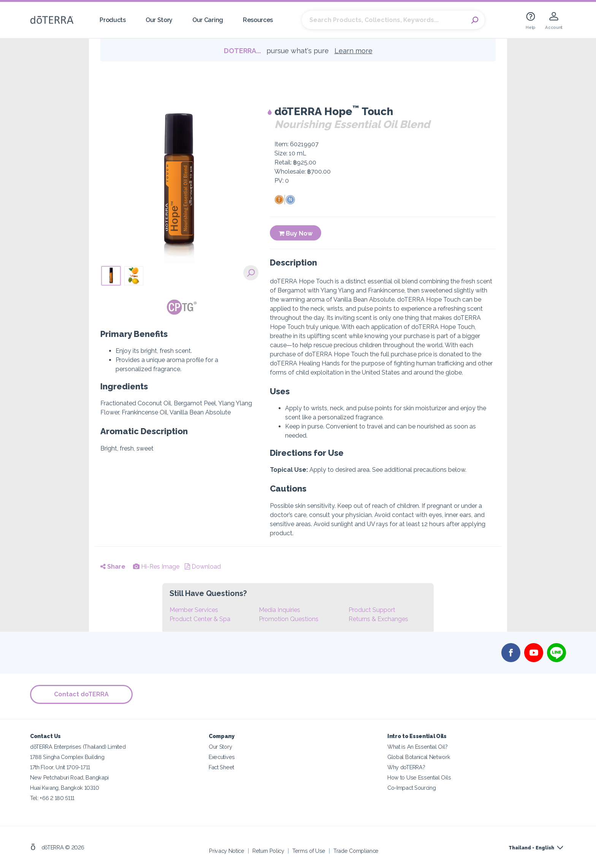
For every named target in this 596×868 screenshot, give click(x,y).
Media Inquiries (280, 610)
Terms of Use (309, 851)
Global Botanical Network (419, 757)
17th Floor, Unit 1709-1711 (60, 767)
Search (475, 20)
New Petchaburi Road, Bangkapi (69, 777)
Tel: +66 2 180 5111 (52, 798)
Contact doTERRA (81, 694)
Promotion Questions (289, 619)
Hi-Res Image (156, 567)
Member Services (194, 610)
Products (113, 20)
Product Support (372, 610)
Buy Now (296, 233)
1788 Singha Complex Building (67, 757)
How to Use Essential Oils (419, 777)
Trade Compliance (356, 851)
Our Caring (208, 20)
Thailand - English (531, 848)
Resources (258, 20)
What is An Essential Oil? (417, 747)
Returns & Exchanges (378, 619)
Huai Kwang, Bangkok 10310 (64, 788)
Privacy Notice (227, 851)
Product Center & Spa (200, 619)
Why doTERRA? (406, 767)
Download (203, 567)
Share (113, 567)
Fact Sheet (221, 767)
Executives (222, 757)
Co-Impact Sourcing (411, 788)
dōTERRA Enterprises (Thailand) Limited (78, 747)
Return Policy (268, 851)
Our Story (159, 20)
